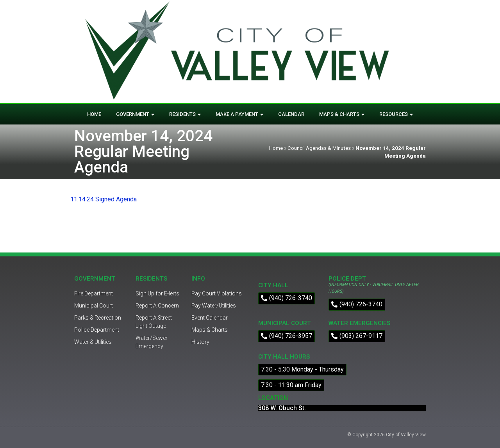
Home (94, 114)
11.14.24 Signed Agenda (104, 199)
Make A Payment (239, 115)
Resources (396, 115)
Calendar (291, 114)
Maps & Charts (342, 115)
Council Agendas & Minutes (319, 148)
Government (135, 115)
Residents (185, 115)
